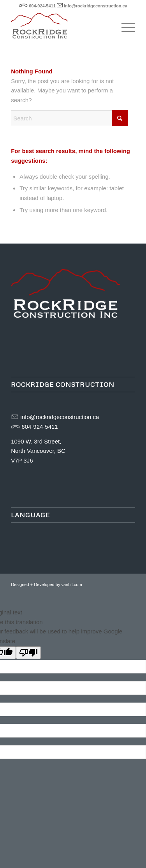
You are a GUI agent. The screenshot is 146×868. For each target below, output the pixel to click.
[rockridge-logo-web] (61, 27)
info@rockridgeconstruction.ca (96, 6)
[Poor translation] (28, 653)
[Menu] (124, 27)
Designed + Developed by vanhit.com (47, 584)
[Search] (69, 118)
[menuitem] (124, 27)
